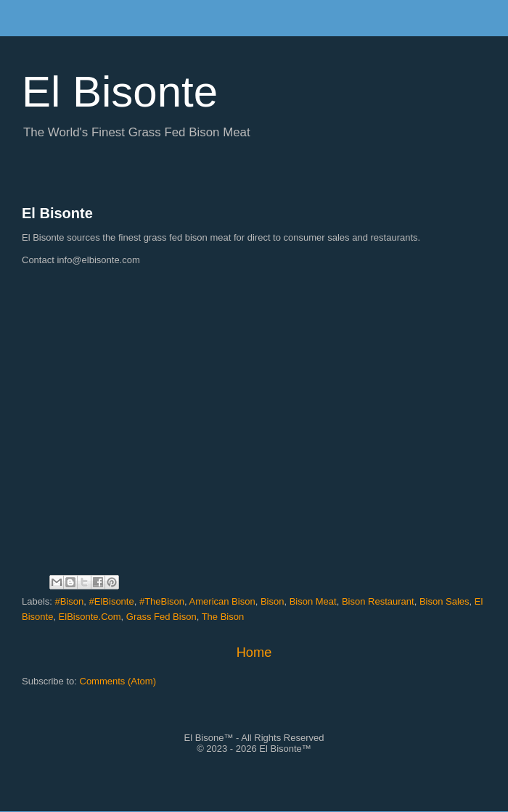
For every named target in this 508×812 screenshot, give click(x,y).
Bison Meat (313, 601)
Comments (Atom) (118, 681)
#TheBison (162, 601)
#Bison (70, 601)
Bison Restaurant (378, 601)
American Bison (222, 601)
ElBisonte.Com (90, 617)
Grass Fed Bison (161, 617)
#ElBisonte (112, 601)
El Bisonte (57, 213)
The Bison (223, 617)
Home (254, 652)
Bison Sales (444, 601)
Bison (273, 601)
